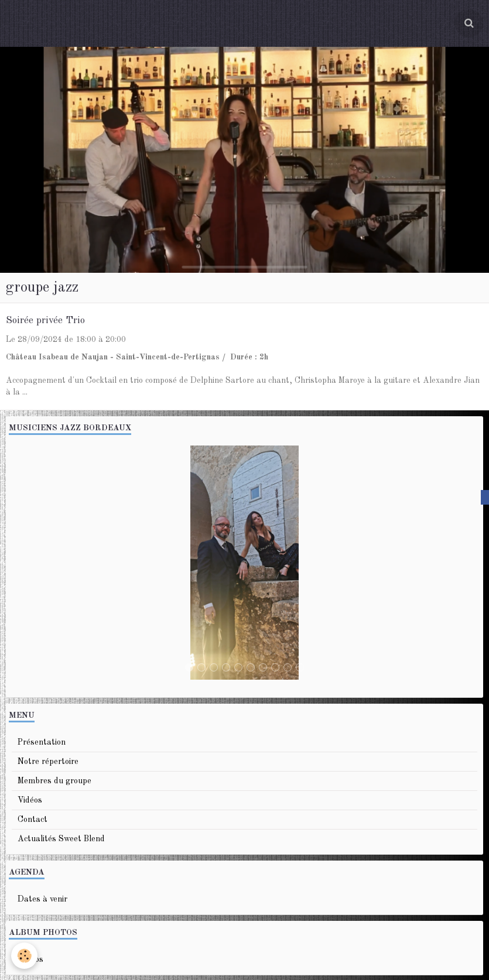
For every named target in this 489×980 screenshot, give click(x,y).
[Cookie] (25, 956)
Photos (30, 960)
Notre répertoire (48, 762)
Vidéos (30, 800)
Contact (33, 820)
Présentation (42, 742)
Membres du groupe (54, 781)
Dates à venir (42, 899)
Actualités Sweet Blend (61, 839)
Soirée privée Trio (45, 321)
